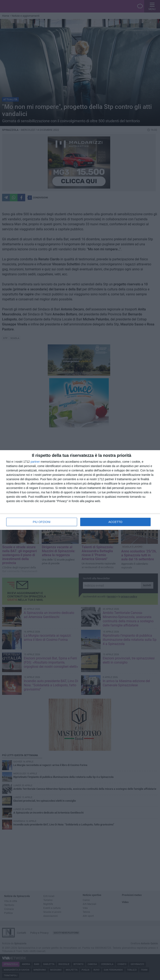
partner (35, 462)
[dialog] (80, 490)
